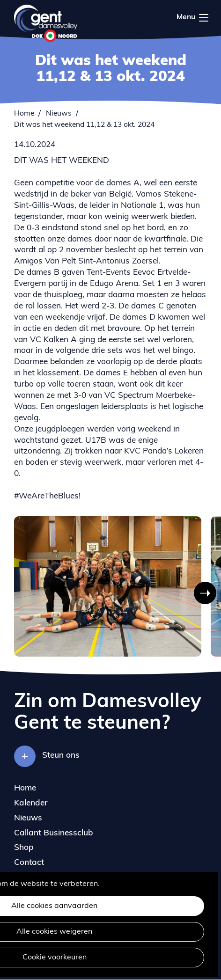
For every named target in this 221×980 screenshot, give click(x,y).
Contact (29, 863)
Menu (204, 18)
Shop (24, 848)
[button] (205, 593)
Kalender (31, 803)
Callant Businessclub (54, 833)
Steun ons (61, 756)
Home (24, 114)
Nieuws (59, 114)
